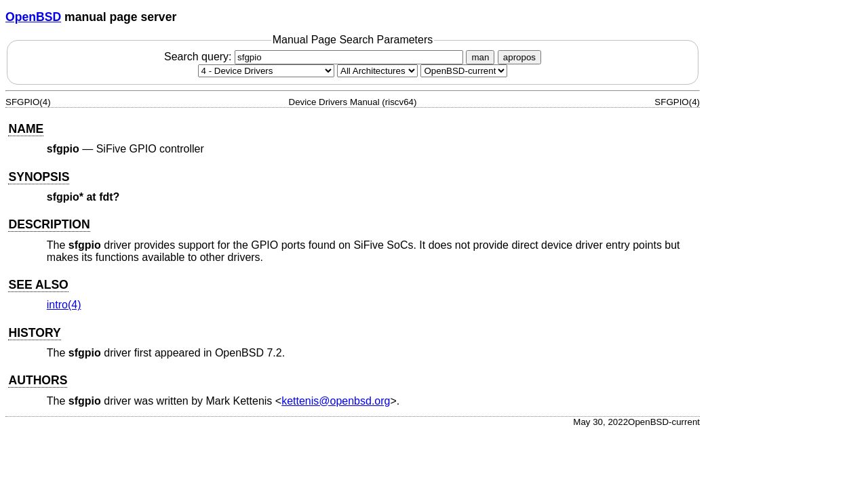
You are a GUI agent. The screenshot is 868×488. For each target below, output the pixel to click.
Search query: (315, 57)
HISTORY (34, 333)
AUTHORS (38, 380)
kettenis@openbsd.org (336, 401)
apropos (519, 57)
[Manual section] (266, 71)
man (480, 57)
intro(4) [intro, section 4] (64, 305)
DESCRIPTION (49, 224)
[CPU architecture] (377, 71)
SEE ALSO (38, 285)
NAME (26, 129)
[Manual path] (464, 71)
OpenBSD (33, 17)
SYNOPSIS (39, 177)
